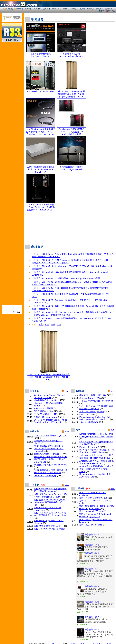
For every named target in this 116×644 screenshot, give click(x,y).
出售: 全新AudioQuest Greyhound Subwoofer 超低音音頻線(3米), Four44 (50, 502)
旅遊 (54, 9)
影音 (41, 324)
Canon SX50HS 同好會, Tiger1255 (51, 435)
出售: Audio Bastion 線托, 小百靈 (49, 529)
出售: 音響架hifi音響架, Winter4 (49, 526)
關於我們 (109, 9)
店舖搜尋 (81, 9)
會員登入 (102, 11)
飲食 (65, 9)
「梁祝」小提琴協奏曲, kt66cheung (96, 401)
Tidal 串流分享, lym (89, 422)
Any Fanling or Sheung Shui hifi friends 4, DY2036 (49, 396)
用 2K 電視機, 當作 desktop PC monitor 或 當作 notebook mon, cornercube (49, 448)
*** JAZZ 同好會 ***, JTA (46, 414)
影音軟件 (28, 9)
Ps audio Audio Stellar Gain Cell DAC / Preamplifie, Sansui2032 (95, 418)
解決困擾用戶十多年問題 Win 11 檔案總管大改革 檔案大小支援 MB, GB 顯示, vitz (51, 459)
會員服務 (100, 9)
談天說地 (47, 9)
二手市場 (72, 9)
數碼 (53, 324)
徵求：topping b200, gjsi (91, 511)
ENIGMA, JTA (86, 414)
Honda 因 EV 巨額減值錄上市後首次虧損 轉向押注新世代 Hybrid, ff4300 (97, 469)
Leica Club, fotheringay (45, 475)
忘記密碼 (111, 11)
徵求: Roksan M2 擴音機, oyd (93, 498)
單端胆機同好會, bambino (46, 400)
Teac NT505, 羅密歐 (44, 408)
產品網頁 (90, 9)
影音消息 (10, 9)
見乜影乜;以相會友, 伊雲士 (46, 454)
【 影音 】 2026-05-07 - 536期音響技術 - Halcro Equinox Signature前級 (66, 278)
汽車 (59, 9)
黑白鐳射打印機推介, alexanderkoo (51, 465)
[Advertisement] (70, 227)
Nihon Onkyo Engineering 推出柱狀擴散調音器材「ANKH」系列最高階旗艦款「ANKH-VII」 (49, 376)
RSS (67, 391)
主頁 (3, 9)
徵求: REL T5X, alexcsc (91, 525)
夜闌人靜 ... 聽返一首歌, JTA (93, 395)
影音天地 (19, 9)
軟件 (47, 324)
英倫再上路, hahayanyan (46, 417)
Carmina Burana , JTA (90, 398)
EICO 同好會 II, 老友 (44, 411)
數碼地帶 (37, 9)
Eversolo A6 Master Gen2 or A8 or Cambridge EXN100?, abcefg (50, 421)
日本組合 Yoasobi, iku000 (92, 411)
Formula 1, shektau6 (89, 447)
